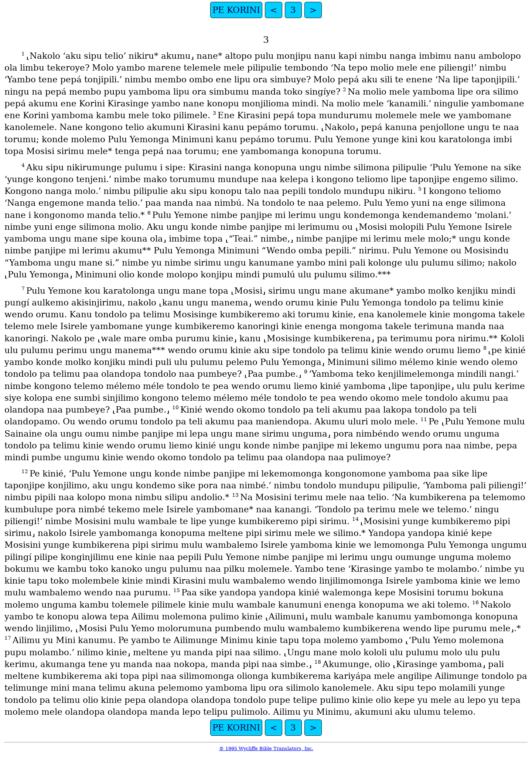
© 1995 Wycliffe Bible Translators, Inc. (266, 748)
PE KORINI (236, 10)
